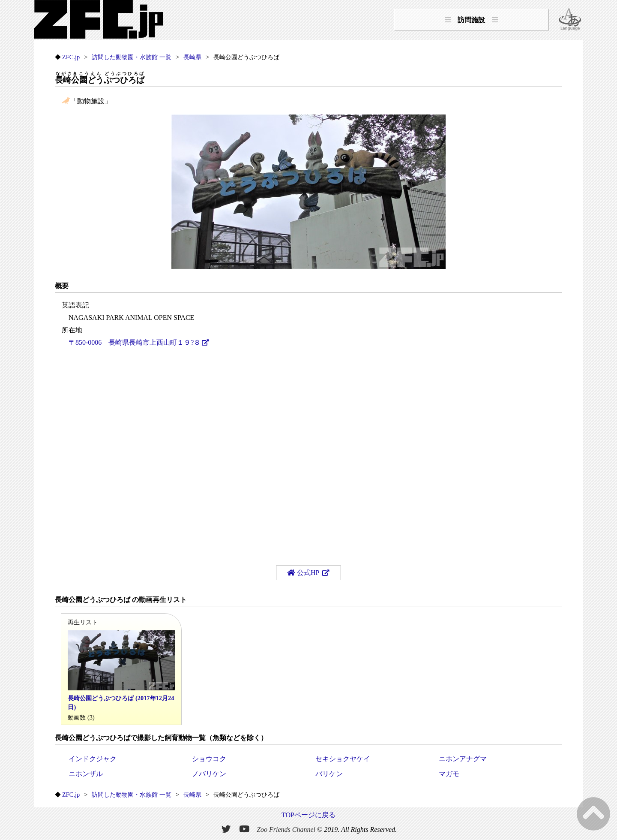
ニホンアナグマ (463, 759)
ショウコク (209, 759)
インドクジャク (93, 759)
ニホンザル (86, 774)
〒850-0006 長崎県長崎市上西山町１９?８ (135, 342)
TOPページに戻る (308, 815)
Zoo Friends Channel (286, 829)
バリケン (329, 774)
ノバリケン (209, 774)
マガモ (449, 774)
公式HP (304, 573)
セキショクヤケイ (343, 759)
